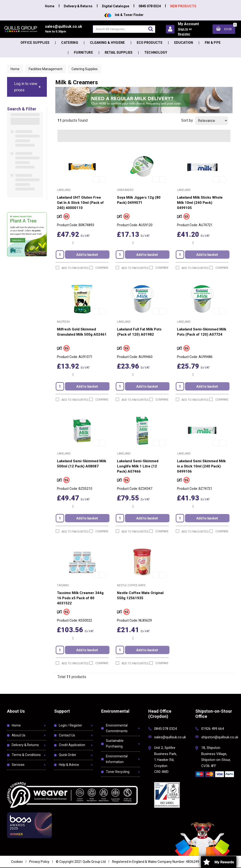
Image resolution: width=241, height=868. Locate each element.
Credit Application (72, 745)
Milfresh (63, 322)
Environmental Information (117, 759)
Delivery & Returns (78, 6)
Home (50, 6)
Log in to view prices (26, 87)
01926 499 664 (213, 729)
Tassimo (63, 585)
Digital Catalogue (116, 6)
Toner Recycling (118, 772)
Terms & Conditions (26, 755)
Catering (70, 43)
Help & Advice (69, 765)
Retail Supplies (119, 52)
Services (18, 765)
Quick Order (68, 755)
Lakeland (64, 190)
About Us (19, 735)
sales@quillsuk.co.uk (170, 737)
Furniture (83, 52)
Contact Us (67, 735)
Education (184, 43)
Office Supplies (35, 43)
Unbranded (125, 190)
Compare (99, 268)
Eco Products (150, 43)
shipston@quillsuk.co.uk (220, 737)
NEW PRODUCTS (183, 6)
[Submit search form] (151, 29)
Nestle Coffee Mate (131, 585)
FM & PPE (213, 43)
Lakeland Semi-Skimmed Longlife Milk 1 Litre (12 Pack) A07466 (138, 466)
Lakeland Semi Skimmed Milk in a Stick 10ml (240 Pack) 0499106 (201, 466)
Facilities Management (46, 69)
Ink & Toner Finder (124, 15)
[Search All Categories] (124, 29)
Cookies (17, 862)
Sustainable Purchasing (115, 743)
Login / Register (70, 725)
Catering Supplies (85, 69)
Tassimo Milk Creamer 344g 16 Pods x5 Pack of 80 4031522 (80, 598)
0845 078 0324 (150, 6)
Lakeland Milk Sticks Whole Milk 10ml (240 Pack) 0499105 (200, 203)
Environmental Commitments (117, 728)
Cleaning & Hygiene (107, 43)
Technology (156, 52)
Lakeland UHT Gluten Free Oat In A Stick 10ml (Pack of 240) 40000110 (80, 203)
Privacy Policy (39, 862)
